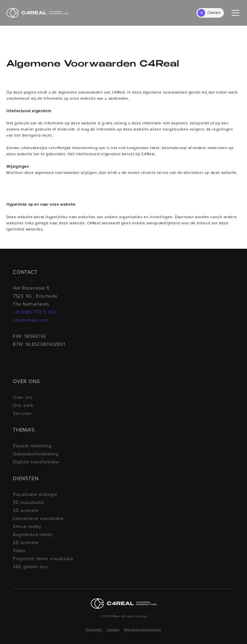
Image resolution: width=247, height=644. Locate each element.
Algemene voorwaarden (143, 630)
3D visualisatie (29, 503)
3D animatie (26, 511)
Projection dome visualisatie (43, 559)
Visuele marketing (32, 446)
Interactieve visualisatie (38, 519)
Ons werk (23, 406)
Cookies (113, 630)
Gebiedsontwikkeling (36, 454)
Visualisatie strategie (35, 495)
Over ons (23, 398)
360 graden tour (31, 567)
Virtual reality (27, 527)
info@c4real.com (31, 320)
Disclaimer (94, 630)
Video (19, 551)
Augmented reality (33, 535)
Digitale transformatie (36, 462)
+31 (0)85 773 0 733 (34, 312)
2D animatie (26, 543)
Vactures (22, 414)
